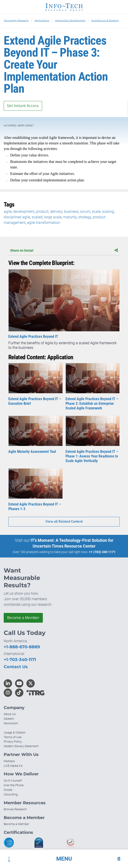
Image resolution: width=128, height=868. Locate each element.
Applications (42, 20)
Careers (9, 719)
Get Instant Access (23, 106)
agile (8, 212)
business (71, 212)
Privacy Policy (13, 742)
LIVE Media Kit (13, 766)
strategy (85, 217)
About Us (10, 714)
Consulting (11, 794)
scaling (108, 212)
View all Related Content (64, 522)
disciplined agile (17, 217)
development (24, 212)
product (42, 212)
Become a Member (23, 618)
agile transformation (44, 223)
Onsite (8, 790)
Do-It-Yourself (13, 781)
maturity (70, 217)
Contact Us (16, 667)
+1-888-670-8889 (22, 647)
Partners (9, 761)
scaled (37, 217)
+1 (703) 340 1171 (102, 552)
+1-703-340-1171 (20, 660)
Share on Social (64, 250)
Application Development (70, 20)
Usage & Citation (15, 732)
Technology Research (16, 20)
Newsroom (11, 723)
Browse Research (15, 809)
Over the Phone (14, 785)
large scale (53, 217)
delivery (56, 212)
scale (96, 212)
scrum (85, 212)
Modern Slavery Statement (21, 746)
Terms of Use (13, 737)
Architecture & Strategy (105, 20)
